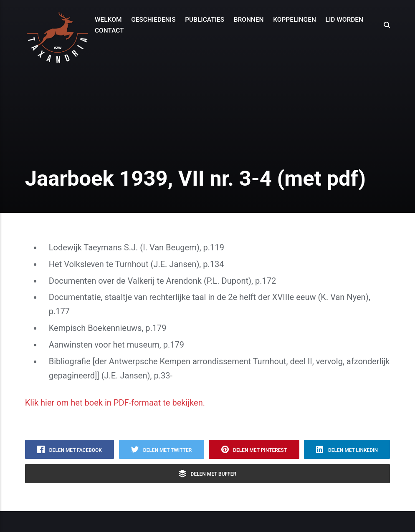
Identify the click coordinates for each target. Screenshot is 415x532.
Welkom (108, 20)
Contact (109, 30)
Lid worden (345, 20)
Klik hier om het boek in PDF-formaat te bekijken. (115, 403)
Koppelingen (295, 20)
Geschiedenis (153, 20)
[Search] (385, 25)
